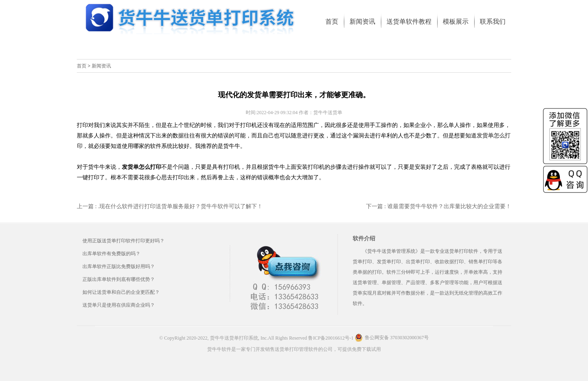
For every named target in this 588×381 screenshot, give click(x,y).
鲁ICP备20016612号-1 (331, 338)
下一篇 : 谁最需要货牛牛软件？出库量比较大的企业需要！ (439, 206)
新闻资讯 (101, 66)
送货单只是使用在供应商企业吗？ (119, 305)
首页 (82, 66)
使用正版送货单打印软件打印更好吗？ (123, 241)
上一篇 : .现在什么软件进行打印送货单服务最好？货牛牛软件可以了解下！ (170, 206)
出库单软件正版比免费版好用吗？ (119, 266)
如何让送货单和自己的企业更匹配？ (121, 292)
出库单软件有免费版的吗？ (111, 254)
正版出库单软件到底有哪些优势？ (119, 279)
